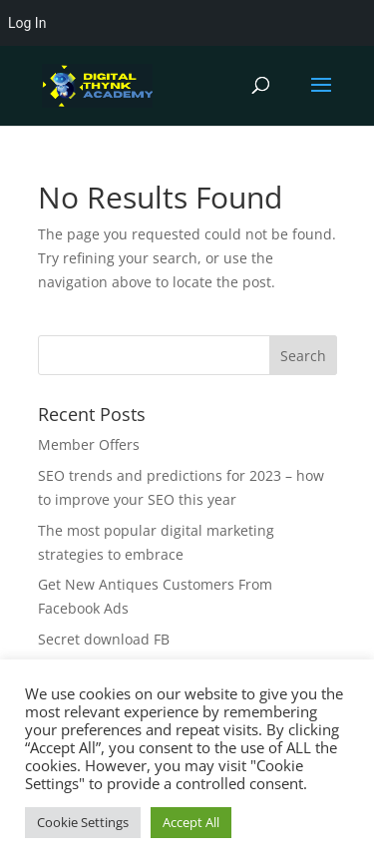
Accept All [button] (191, 822)
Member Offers (89, 444)
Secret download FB (104, 639)
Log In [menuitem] (27, 23)
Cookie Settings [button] (83, 822)
